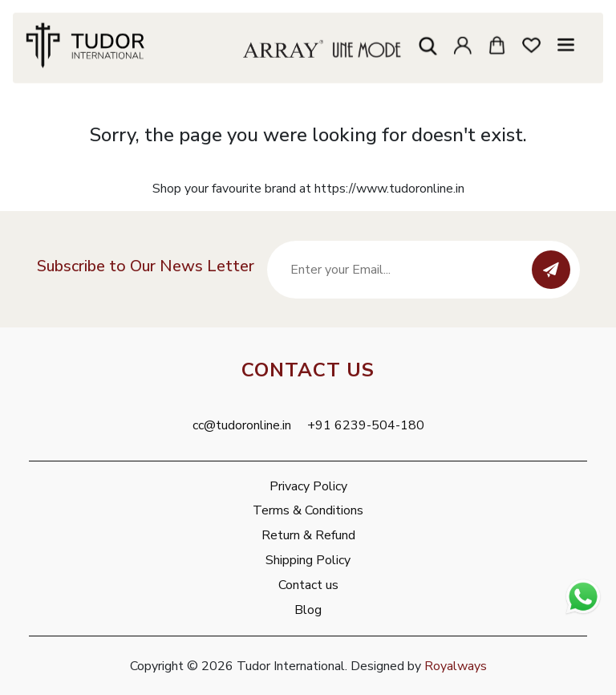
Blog (308, 610)
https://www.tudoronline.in (389, 189)
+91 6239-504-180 (366, 425)
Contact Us (308, 370)
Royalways (456, 666)
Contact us (308, 585)
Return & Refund (308, 535)
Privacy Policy (308, 486)
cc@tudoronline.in (242, 425)
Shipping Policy (308, 560)
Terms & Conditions (308, 510)
